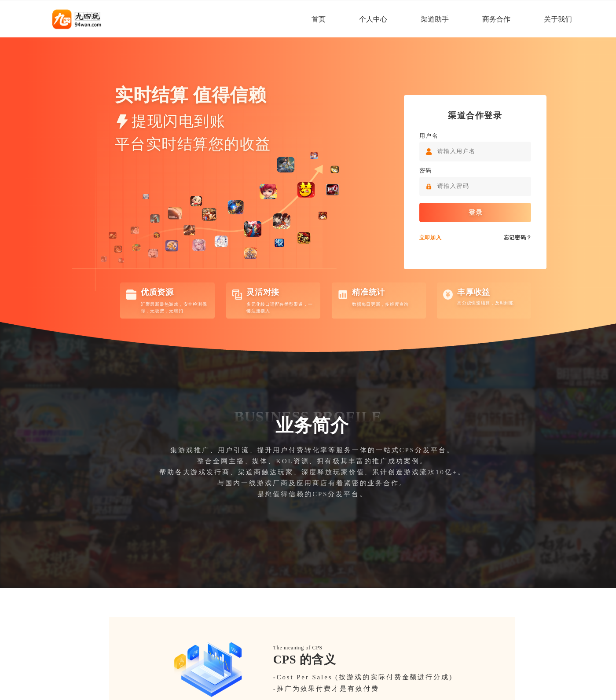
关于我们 (558, 19)
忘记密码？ (517, 238)
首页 (319, 19)
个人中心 (373, 19)
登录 (475, 213)
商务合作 (496, 19)
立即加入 (430, 238)
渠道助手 (435, 19)
